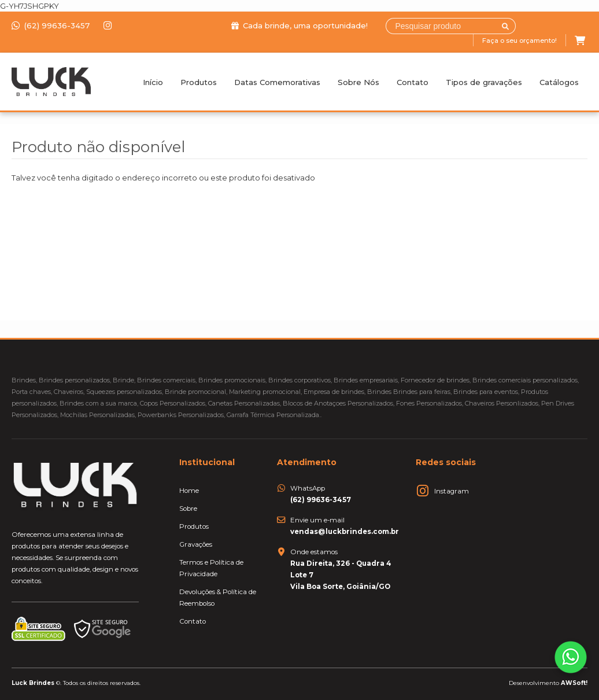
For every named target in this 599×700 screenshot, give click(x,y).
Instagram (452, 491)
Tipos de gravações (484, 82)
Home (189, 491)
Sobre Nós (358, 82)
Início (153, 82)
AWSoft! (574, 683)
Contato (413, 82)
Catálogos (559, 82)
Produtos (199, 82)
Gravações (196, 544)
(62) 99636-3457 (52, 25)
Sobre (188, 509)
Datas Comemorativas (277, 82)
